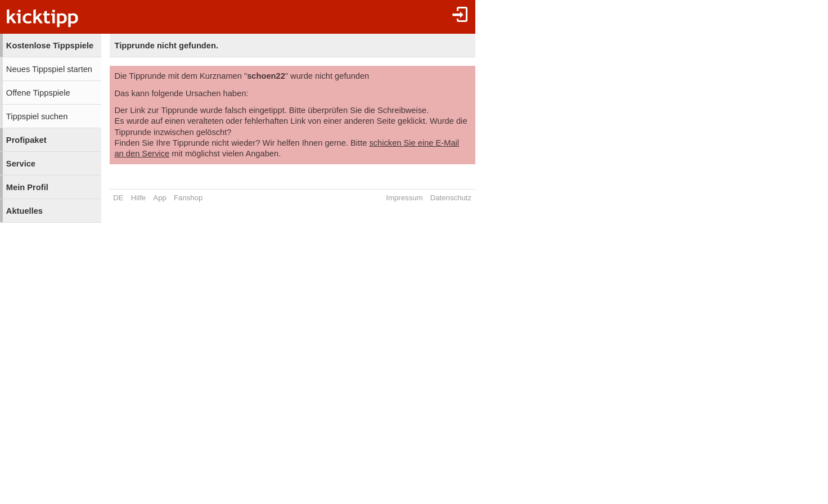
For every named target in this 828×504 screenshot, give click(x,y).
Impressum (404, 198)
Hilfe (138, 198)
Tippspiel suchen (37, 116)
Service (21, 164)
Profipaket (26, 140)
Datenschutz (451, 198)
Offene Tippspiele (38, 93)
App (159, 198)
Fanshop (188, 198)
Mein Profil (27, 187)
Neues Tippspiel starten (49, 69)
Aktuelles (24, 211)
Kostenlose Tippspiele (50, 46)
